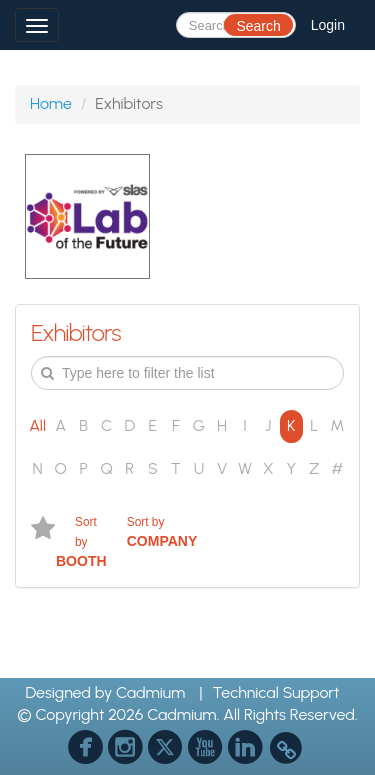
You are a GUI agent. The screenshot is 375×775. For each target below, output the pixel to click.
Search (258, 26)
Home (51, 103)
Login (328, 25)
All (37, 425)
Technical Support (276, 692)
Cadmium (150, 692)
